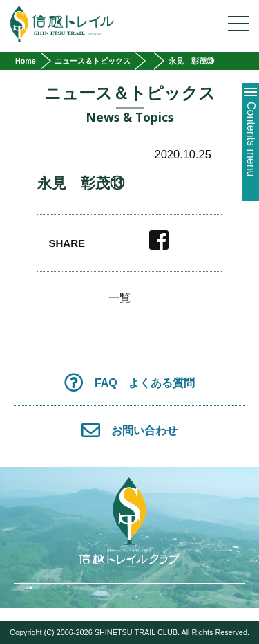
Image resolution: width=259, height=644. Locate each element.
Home (26, 61)
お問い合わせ (130, 430)
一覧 (119, 298)
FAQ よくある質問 (129, 382)
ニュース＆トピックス (93, 61)
